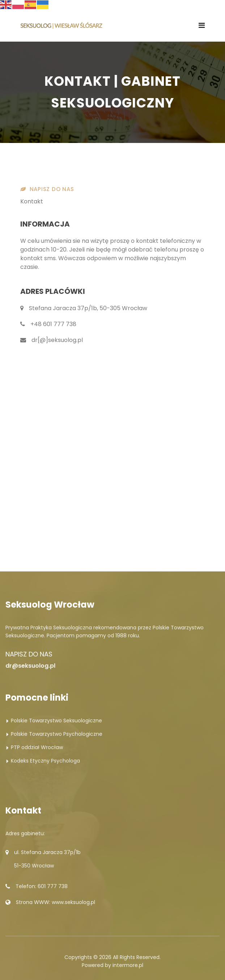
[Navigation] (202, 25)
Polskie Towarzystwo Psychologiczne (57, 734)
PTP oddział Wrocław (37, 747)
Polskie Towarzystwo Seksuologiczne (56, 721)
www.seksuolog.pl (73, 902)
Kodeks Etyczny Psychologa (45, 761)
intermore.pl (128, 965)
